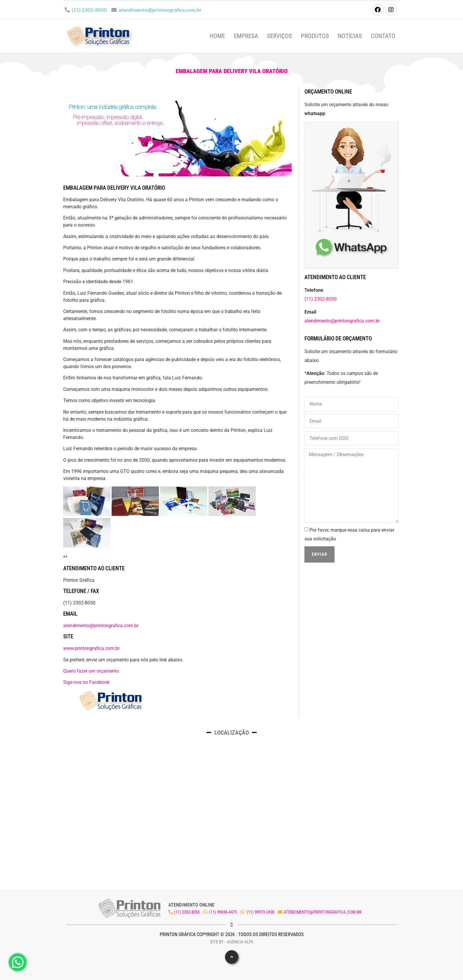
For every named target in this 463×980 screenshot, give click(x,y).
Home (217, 36)
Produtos (315, 36)
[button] (232, 957)
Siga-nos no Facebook (86, 682)
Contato (383, 36)
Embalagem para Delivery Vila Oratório (232, 71)
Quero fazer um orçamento (91, 671)
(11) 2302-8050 (89, 10)
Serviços (279, 36)
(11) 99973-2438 (260, 912)
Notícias (350, 36)
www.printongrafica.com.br (91, 648)
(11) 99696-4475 (223, 912)
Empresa (246, 36)
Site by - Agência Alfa (232, 942)
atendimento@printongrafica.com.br (160, 10)
